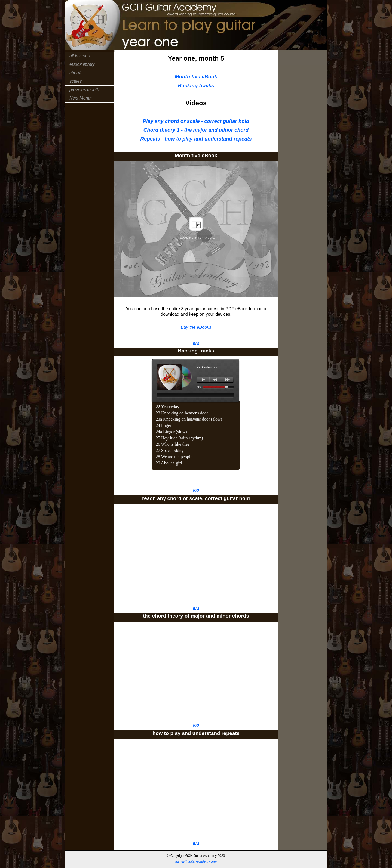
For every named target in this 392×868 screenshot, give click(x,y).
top (196, 342)
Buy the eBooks (196, 327)
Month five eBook (196, 77)
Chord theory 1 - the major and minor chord (196, 130)
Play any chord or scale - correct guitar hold (196, 121)
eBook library (82, 64)
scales (76, 81)
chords (76, 73)
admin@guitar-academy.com (196, 861)
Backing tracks (196, 86)
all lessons (80, 56)
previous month (84, 90)
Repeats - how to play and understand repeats (196, 139)
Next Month (81, 98)
